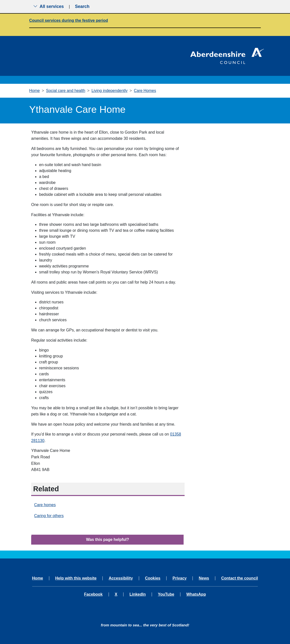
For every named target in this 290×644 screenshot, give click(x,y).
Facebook (93, 594)
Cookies (153, 578)
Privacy (180, 578)
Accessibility (121, 578)
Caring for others (49, 516)
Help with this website (76, 578)
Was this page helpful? (108, 540)
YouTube (166, 594)
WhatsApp (196, 594)
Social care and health (66, 91)
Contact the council (240, 578)
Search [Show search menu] (82, 6)
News (204, 578)
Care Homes (145, 91)
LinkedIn (138, 594)
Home (35, 91)
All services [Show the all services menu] (48, 6)
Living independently (110, 91)
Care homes (45, 505)
